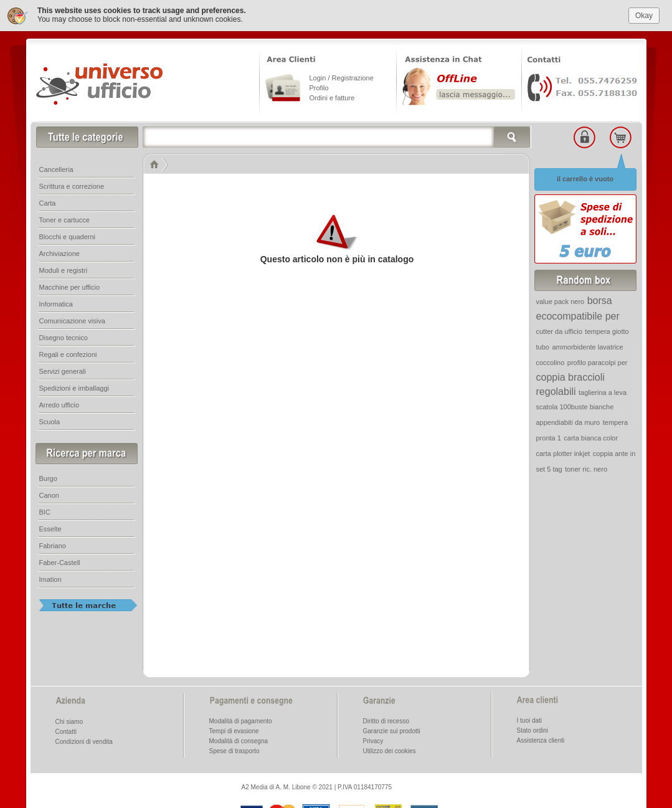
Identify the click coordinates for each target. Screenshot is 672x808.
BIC (45, 512)
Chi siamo (69, 722)
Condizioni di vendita (84, 742)
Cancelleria (56, 169)
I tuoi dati (530, 720)
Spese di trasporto (234, 751)
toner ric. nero (586, 469)
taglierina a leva (603, 392)
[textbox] (337, 137)
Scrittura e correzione (72, 186)
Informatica (56, 304)
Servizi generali (63, 371)
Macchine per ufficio (70, 287)
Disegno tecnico (64, 338)
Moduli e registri (64, 270)
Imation (50, 579)
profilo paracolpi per (598, 363)
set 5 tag (549, 469)
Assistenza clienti (541, 740)
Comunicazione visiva (72, 321)
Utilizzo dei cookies (390, 751)
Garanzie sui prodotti (392, 731)
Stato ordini (533, 730)
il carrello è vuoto (585, 179)
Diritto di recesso (386, 721)
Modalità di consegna (239, 741)
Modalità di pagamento (241, 721)
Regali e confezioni (68, 354)
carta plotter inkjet (563, 454)
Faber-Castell (60, 563)
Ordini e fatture (332, 98)
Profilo (319, 88)
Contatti (66, 732)
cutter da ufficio (559, 331)
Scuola (50, 422)
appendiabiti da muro (568, 422)
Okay (644, 16)
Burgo (48, 478)
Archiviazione (59, 254)
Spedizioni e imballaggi (74, 388)
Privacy (373, 741)
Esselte (50, 529)
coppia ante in (614, 454)
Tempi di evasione (234, 731)
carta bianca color (591, 438)
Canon (49, 495)
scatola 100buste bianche (575, 407)
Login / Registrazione (342, 78)
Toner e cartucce (64, 220)
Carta (48, 203)
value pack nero (561, 302)
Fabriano (53, 546)
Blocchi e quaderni (68, 237)
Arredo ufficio (59, 405)
